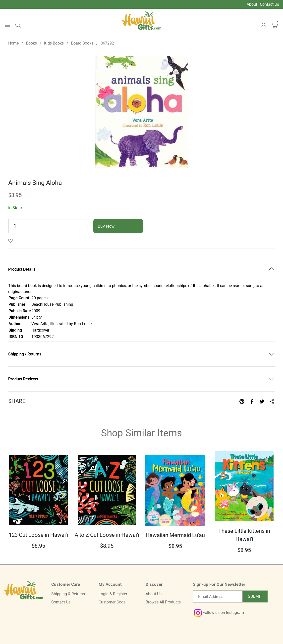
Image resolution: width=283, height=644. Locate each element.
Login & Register (113, 594)
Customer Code (112, 602)
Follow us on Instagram (219, 613)
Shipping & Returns (68, 594)
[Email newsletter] (218, 596)
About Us (154, 594)
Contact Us (269, 4)
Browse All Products (163, 602)
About (252, 4)
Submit (255, 596)
